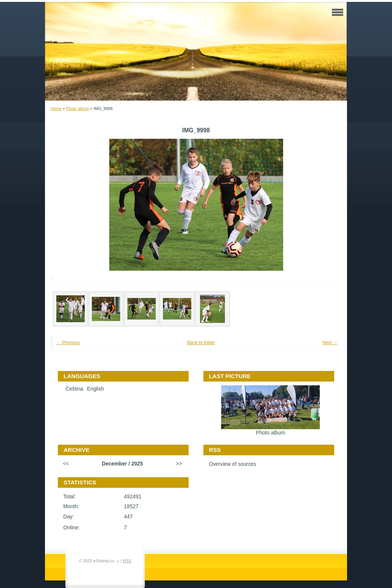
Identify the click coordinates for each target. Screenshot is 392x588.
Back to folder (201, 343)
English (95, 389)
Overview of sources (233, 464)
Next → (330, 343)
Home (56, 109)
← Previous (68, 343)
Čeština (74, 389)
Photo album (78, 109)
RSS (127, 561)
